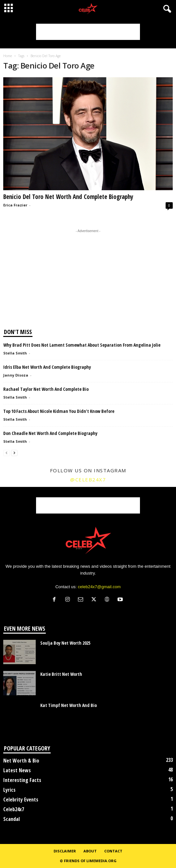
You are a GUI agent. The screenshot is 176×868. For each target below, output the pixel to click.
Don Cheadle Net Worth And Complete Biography (50, 433)
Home (8, 56)
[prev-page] (6, 453)
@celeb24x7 (88, 479)
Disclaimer (65, 851)
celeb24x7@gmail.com (99, 587)
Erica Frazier (15, 205)
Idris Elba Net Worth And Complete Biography (47, 367)
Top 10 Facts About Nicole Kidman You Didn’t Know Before (59, 411)
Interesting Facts (22, 780)
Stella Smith (15, 353)
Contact (113, 851)
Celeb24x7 (14, 809)
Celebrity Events (21, 800)
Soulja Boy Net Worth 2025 (65, 643)
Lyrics (9, 790)
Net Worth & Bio (21, 761)
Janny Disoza (16, 375)
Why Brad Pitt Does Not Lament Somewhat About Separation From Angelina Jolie (82, 345)
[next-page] (14, 453)
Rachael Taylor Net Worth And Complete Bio (46, 389)
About (90, 851)
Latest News (17, 770)
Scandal (12, 819)
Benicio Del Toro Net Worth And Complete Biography (68, 197)
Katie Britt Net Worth (61, 674)
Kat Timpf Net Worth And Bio (69, 705)
